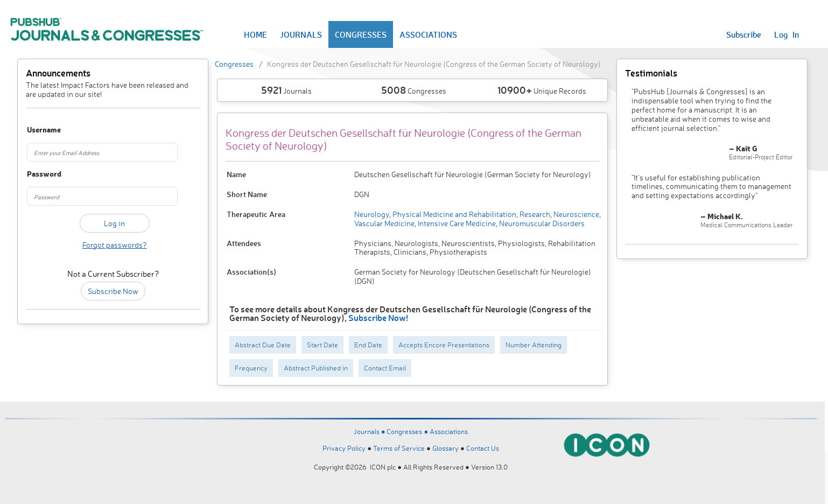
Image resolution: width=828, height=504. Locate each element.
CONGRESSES (361, 34)
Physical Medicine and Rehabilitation (454, 214)
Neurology (372, 214)
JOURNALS (301, 34)
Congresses (234, 64)
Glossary (445, 448)
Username (40, 130)
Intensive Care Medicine (456, 223)
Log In (787, 34)
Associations (449, 431)
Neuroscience (576, 214)
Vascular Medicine (384, 223)
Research (534, 214)
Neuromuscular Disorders (541, 223)
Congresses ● (408, 431)
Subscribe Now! (378, 317)
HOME (255, 34)
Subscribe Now (113, 291)
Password (40, 174)
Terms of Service (399, 448)
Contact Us (483, 448)
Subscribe (744, 34)
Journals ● (370, 431)
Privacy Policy (344, 448)
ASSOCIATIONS (428, 34)
